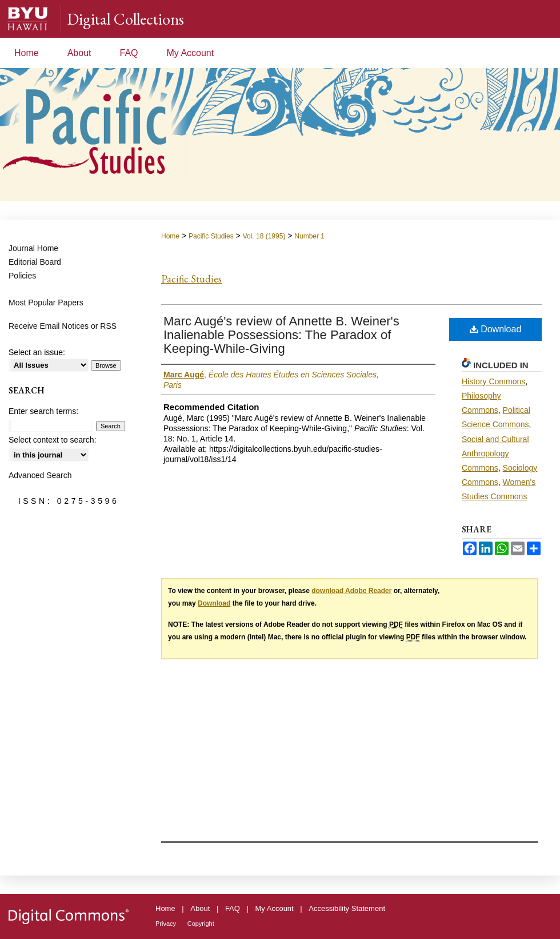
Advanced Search (40, 475)
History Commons (493, 381)
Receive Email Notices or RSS (63, 326)
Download (496, 329)
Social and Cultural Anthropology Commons (495, 453)
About (200, 908)
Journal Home (33, 248)
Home (170, 236)
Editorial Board (35, 262)
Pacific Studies (211, 236)
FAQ (233, 908)
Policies (22, 276)
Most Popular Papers (46, 303)
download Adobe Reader (351, 591)
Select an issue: (37, 352)
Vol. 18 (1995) (264, 236)
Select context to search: (52, 440)
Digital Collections (125, 19)
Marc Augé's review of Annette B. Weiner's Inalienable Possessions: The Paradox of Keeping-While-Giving (281, 335)
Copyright (201, 924)
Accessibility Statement (347, 908)
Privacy (166, 924)
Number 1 (309, 236)
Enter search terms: (43, 411)
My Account (275, 908)
